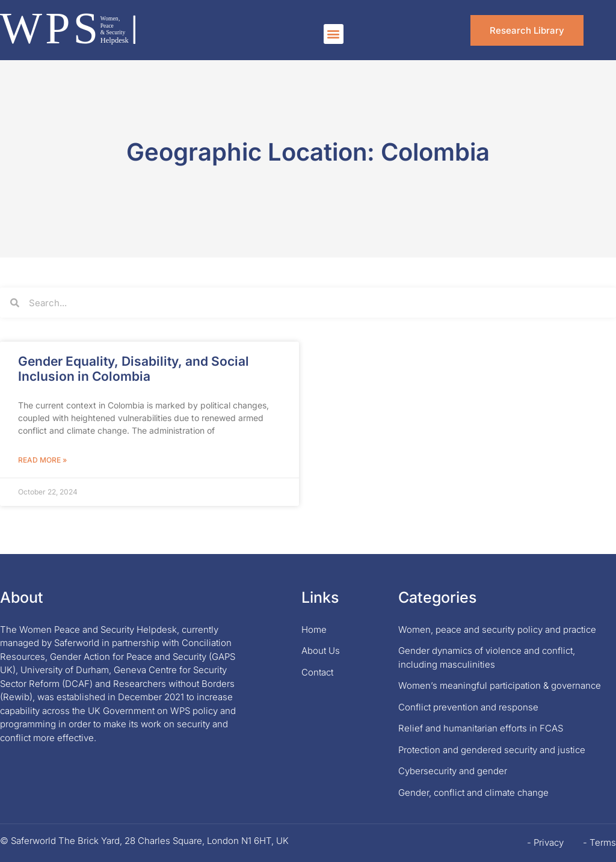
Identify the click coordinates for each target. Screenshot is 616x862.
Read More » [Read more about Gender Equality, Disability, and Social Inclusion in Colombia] (42, 460)
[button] (334, 34)
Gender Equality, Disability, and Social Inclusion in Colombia (134, 369)
